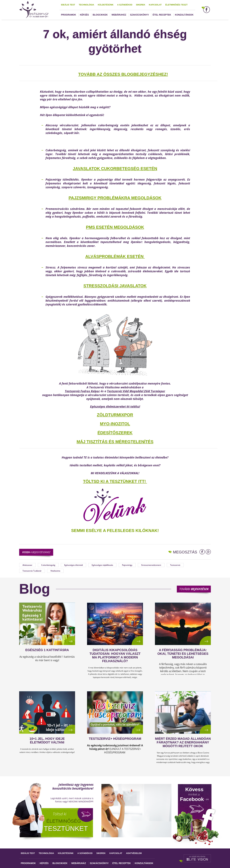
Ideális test (68, 5)
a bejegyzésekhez (36, 552)
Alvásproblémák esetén (115, 256)
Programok (69, 15)
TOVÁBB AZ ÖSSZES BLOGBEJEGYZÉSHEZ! (123, 74)
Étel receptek (162, 15)
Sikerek (141, 5)
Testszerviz (175, 565)
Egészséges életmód (73, 565)
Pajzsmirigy (127, 565)
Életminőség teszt (176, 5)
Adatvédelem (134, 853)
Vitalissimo (55, 571)
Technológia (86, 5)
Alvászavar (27, 565)
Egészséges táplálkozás (102, 565)
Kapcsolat (155, 5)
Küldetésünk (106, 5)
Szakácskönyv (139, 15)
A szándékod (125, 5)
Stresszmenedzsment (151, 565)
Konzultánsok (184, 15)
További (194, 589)
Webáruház (119, 15)
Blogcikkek (100, 15)
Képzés (84, 15)
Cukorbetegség (48, 565)
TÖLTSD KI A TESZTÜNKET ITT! (114, 481)
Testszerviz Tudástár (32, 571)
